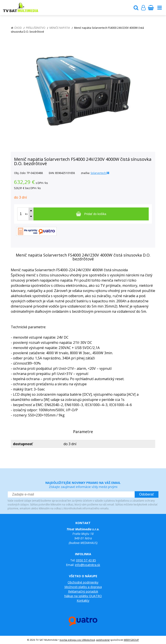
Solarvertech (100, 173)
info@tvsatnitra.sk (88, 565)
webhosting (103, 640)
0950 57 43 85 (86, 560)
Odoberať (147, 494)
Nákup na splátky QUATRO (83, 596)
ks (26, 214)
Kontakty (83, 600)
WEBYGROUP (131, 640)
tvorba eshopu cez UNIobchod (77, 640)
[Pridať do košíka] (91, 214)
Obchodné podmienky (83, 582)
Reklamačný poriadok (83, 591)
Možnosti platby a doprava (83, 587)
